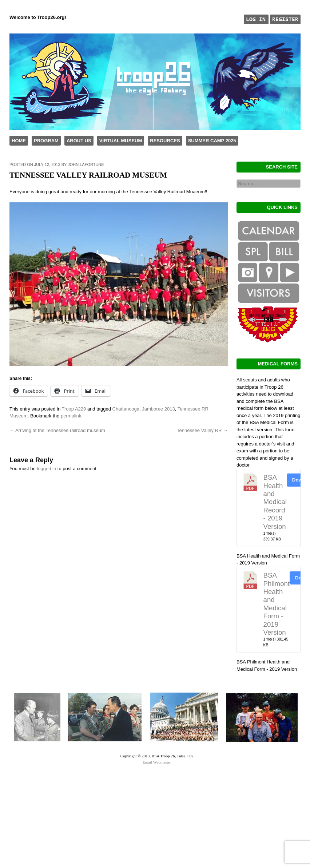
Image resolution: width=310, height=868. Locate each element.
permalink (71, 416)
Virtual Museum (121, 141)
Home (19, 141)
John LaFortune (86, 165)
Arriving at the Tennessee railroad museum (57, 430)
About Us (79, 141)
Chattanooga (126, 409)
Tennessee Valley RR (202, 430)
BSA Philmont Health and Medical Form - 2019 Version (277, 604)
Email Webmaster (157, 762)
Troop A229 (74, 409)
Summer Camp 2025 (212, 141)
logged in (46, 469)
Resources (165, 141)
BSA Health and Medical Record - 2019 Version (275, 502)
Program (46, 141)
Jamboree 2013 (158, 409)
